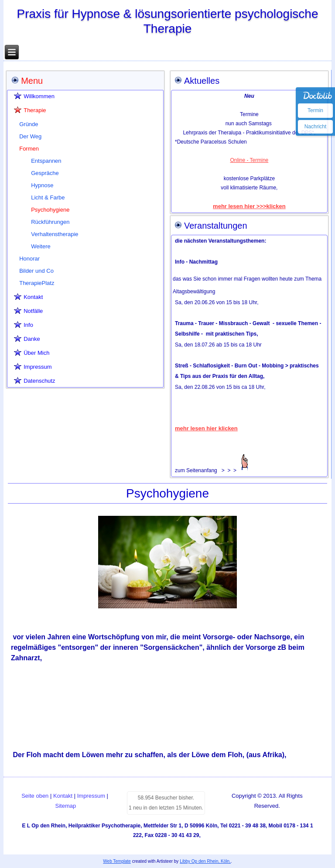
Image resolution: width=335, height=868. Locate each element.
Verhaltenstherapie (55, 234)
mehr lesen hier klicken (206, 428)
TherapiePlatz (37, 283)
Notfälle (33, 311)
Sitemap (66, 806)
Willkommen (39, 96)
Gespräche (45, 173)
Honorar (29, 259)
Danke (32, 339)
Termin (315, 110)
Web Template (117, 861)
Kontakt (33, 297)
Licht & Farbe (48, 197)
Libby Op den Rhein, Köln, (205, 861)
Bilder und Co (36, 271)
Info (28, 325)
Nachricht (316, 127)
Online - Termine (249, 160)
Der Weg (30, 136)
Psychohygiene (50, 210)
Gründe (29, 124)
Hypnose (42, 185)
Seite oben (35, 796)
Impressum (38, 367)
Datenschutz (39, 381)
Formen (29, 149)
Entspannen (46, 161)
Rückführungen (50, 222)
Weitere (41, 246)
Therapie (35, 110)
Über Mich (36, 353)
